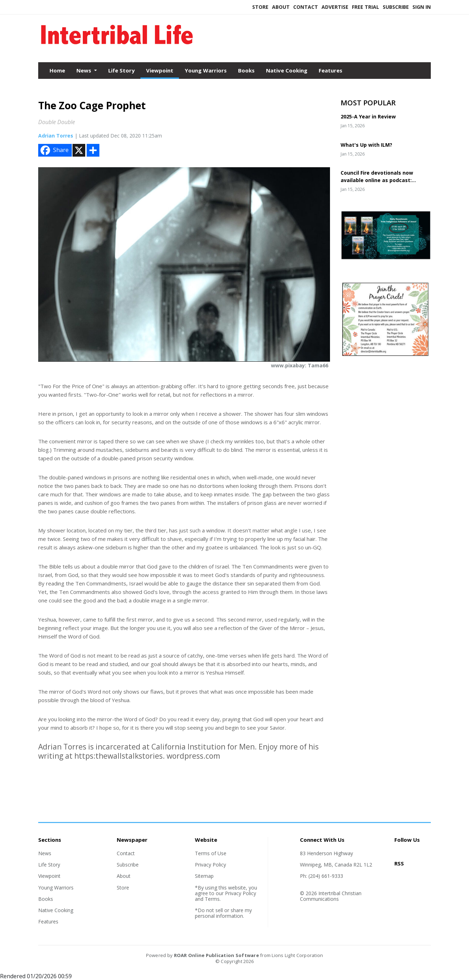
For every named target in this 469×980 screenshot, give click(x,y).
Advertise (335, 7)
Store (260, 7)
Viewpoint (160, 70)
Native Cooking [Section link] (56, 910)
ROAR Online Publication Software (216, 955)
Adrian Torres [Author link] (56, 136)
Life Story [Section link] (49, 865)
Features (331, 70)
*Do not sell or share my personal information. (223, 913)
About (281, 7)
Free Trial (366, 7)
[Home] (117, 47)
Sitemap (204, 876)
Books (246, 70)
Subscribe (396, 7)
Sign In (422, 7)
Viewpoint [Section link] (49, 876)
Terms (212, 899)
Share (54, 150)
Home (57, 70)
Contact (306, 7)
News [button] (85, 70)
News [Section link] (45, 853)
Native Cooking (287, 70)
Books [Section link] (46, 899)
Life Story (121, 70)
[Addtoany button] (93, 150)
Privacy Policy (210, 865)
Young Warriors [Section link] (56, 888)
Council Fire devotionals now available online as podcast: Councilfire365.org (377, 180)
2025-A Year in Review (368, 116)
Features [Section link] (48, 921)
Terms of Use (211, 853)
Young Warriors (206, 70)
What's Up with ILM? (366, 145)
